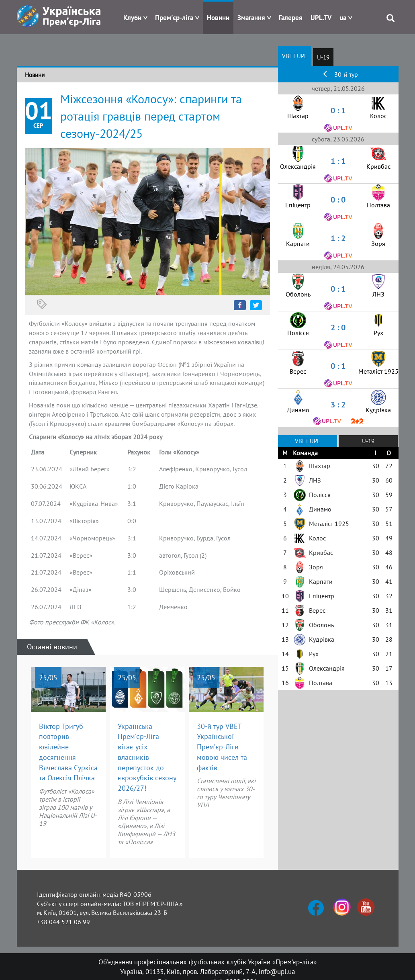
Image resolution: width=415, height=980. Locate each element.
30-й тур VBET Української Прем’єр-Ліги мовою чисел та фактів (222, 747)
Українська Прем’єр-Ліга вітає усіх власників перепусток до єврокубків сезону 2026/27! (147, 757)
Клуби (132, 18)
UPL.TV (321, 18)
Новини (218, 18)
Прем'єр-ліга (174, 18)
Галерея (291, 18)
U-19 (323, 57)
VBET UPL (295, 56)
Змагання (251, 18)
